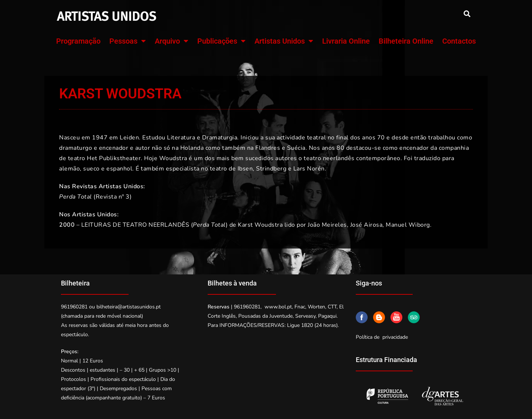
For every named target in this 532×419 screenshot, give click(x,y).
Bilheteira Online (406, 41)
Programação (78, 41)
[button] (467, 13)
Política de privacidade (382, 337)
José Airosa (366, 225)
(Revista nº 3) (95, 197)
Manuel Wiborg (408, 225)
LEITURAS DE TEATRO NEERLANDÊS (135, 225)
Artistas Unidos (284, 41)
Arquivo (172, 41)
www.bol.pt (278, 307)
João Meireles (327, 225)
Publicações (221, 41)
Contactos (459, 41)
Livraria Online (346, 41)
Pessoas (128, 41)
